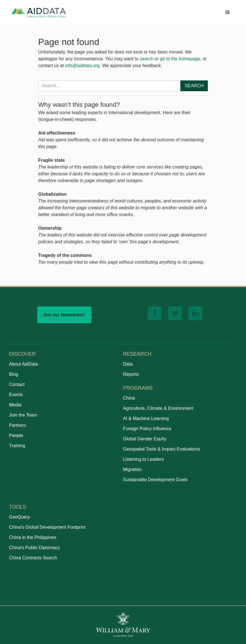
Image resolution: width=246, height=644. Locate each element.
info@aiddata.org (82, 66)
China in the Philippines (33, 537)
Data (128, 364)
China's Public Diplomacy (34, 548)
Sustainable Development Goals (155, 480)
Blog (14, 374)
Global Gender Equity (145, 439)
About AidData (23, 364)
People (16, 435)
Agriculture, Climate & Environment (158, 408)
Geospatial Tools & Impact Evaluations (162, 449)
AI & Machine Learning (146, 418)
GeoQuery (20, 517)
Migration (132, 469)
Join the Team (23, 415)
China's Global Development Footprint (47, 527)
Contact (17, 384)
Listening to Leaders (143, 459)
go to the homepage (180, 59)
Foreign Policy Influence (147, 429)
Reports (131, 374)
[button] (228, 12)
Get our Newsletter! (64, 315)
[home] (39, 13)
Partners (18, 425)
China (129, 398)
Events (16, 395)
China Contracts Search (33, 558)
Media (15, 405)
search (146, 59)
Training (17, 446)
